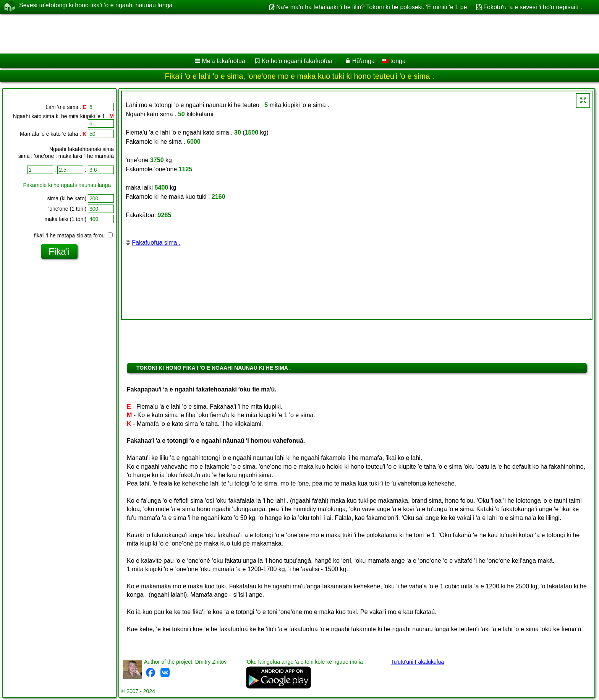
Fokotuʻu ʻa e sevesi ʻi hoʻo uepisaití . (533, 7)
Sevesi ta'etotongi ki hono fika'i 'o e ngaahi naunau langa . (97, 6)
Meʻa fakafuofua (224, 61)
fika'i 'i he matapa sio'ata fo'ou (73, 235)
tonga (394, 61)
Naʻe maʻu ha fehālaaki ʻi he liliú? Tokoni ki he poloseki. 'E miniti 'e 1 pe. (372, 7)
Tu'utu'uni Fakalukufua (417, 662)
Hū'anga (363, 61)
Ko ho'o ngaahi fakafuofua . (299, 61)
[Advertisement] (232, 34)
